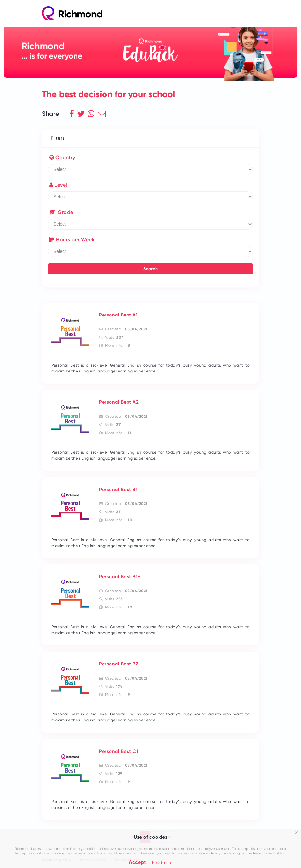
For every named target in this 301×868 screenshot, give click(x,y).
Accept (137, 862)
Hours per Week (72, 240)
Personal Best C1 (119, 751)
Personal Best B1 (118, 490)
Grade (61, 212)
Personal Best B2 (119, 664)
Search (150, 269)
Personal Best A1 (118, 315)
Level (58, 185)
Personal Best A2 (119, 402)
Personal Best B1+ (120, 577)
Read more (162, 862)
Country (62, 157)
